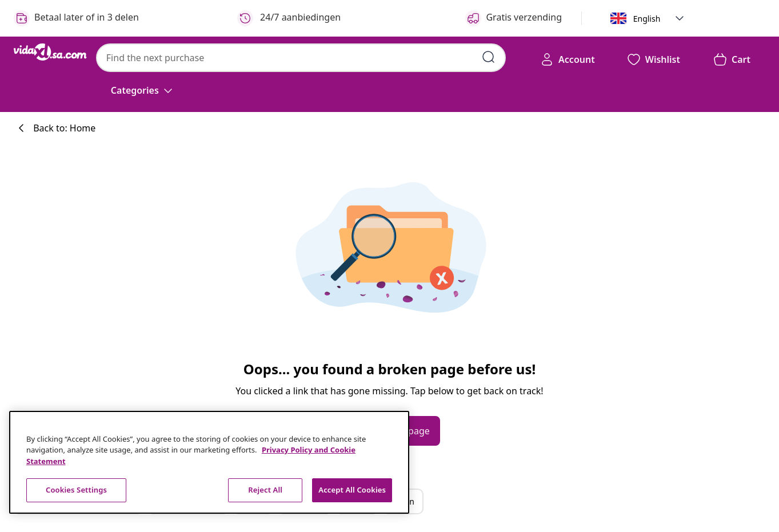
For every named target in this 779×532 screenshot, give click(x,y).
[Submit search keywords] (489, 57)
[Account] (568, 59)
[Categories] (143, 90)
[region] (209, 462)
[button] (680, 18)
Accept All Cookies (352, 490)
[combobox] (301, 58)
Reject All (265, 490)
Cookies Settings (76, 490)
